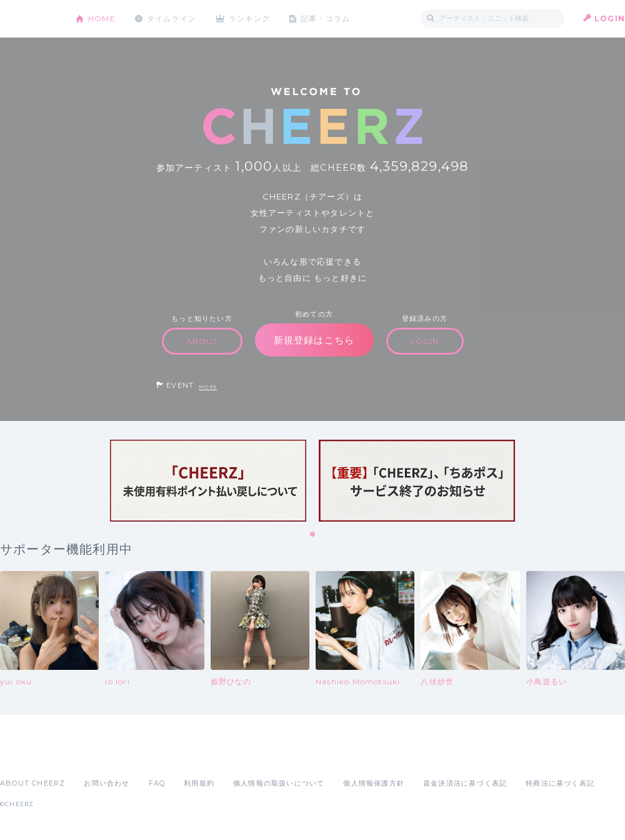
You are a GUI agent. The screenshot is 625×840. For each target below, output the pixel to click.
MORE (208, 387)
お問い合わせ (107, 783)
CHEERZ (28, 19)
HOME (102, 18)
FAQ (157, 783)
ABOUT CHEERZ (32, 783)
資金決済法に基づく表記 (465, 783)
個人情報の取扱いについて (279, 783)
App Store (29, 756)
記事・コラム (327, 18)
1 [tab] (313, 535)
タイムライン (172, 18)
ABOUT (202, 341)
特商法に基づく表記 (560, 783)
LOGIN (610, 18)
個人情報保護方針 (374, 783)
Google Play (95, 756)
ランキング (251, 18)
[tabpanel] (208, 481)
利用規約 (199, 783)
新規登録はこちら (314, 340)
